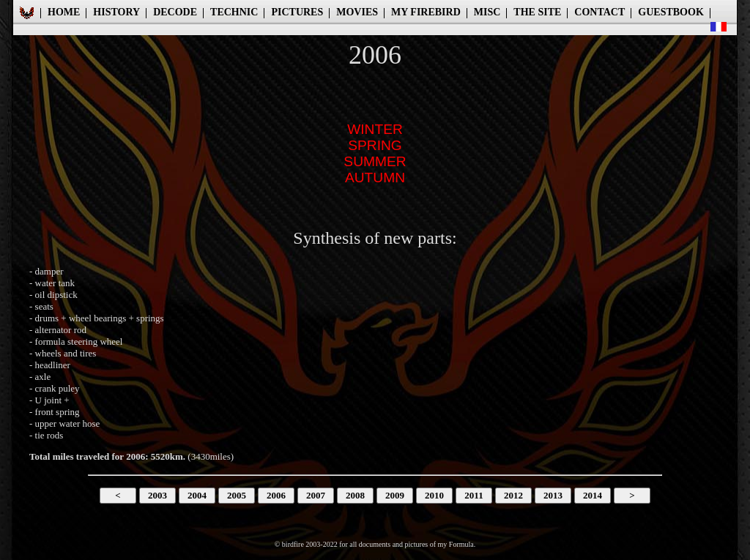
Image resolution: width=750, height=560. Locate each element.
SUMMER (375, 161)
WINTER (375, 129)
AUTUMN (375, 178)
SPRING (375, 145)
